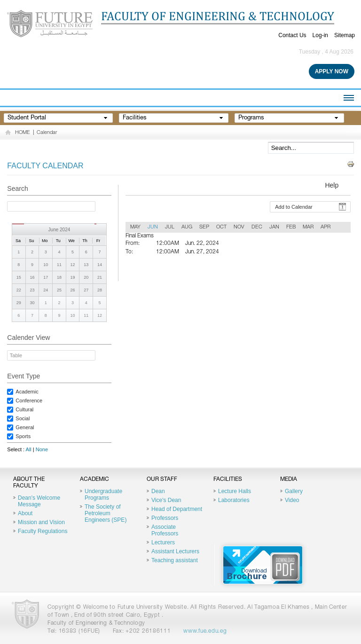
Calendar (47, 133)
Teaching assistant (175, 560)
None (42, 449)
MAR (308, 227)
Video (292, 500)
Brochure (263, 565)
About (25, 513)
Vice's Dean (166, 500)
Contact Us (292, 35)
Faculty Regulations (43, 531)
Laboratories (234, 500)
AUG (187, 227)
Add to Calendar (294, 207)
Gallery (294, 491)
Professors (165, 518)
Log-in (320, 35)
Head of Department (177, 509)
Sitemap (345, 35)
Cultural (24, 409)
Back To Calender (307, 275)
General (25, 427)
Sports (23, 436)
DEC (257, 227)
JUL (170, 227)
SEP (204, 227)
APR (326, 227)
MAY (135, 227)
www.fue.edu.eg (205, 631)
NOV (239, 227)
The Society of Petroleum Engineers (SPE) (106, 513)
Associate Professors (165, 530)
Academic (27, 392)
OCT (221, 227)
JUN (153, 227)
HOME (23, 133)
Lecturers (163, 542)
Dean (158, 491)
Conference (29, 401)
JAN (274, 227)
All (29, 449)
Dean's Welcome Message (39, 501)
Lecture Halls (235, 491)
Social (23, 418)
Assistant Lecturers (175, 551)
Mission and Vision (41, 522)
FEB (291, 227)
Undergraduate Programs (103, 495)
